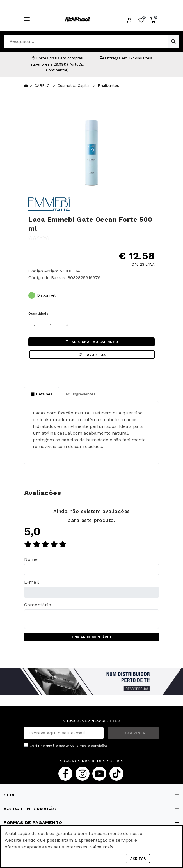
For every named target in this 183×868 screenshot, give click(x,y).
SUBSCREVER (133, 733)
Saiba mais (102, 847)
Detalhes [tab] (42, 394)
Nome (31, 559)
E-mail (32, 582)
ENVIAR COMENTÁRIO (91, 637)
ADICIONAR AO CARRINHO (92, 342)
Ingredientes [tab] (81, 394)
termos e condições (91, 746)
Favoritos (92, 355)
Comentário (38, 605)
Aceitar (138, 858)
